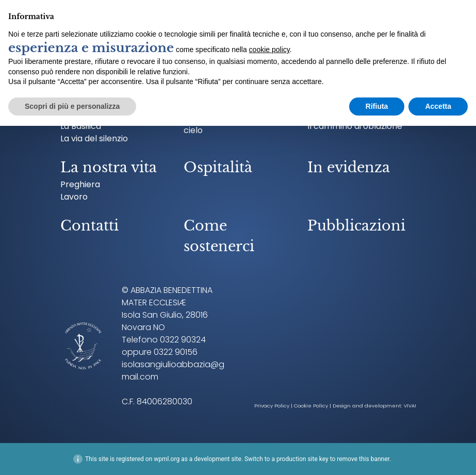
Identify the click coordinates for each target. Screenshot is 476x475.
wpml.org (167, 459)
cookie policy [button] (269, 50)
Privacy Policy (272, 406)
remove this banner (363, 459)
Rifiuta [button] (377, 106)
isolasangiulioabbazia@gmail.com (173, 371)
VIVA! (410, 406)
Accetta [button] (438, 106)
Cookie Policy (311, 406)
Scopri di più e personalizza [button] (72, 106)
